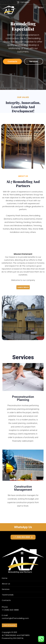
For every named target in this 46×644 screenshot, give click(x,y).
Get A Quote (9, 625)
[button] (39, 8)
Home (5, 578)
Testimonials (8, 595)
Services (34, 61)
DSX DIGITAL (18, 638)
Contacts (12, 61)
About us (6, 584)
